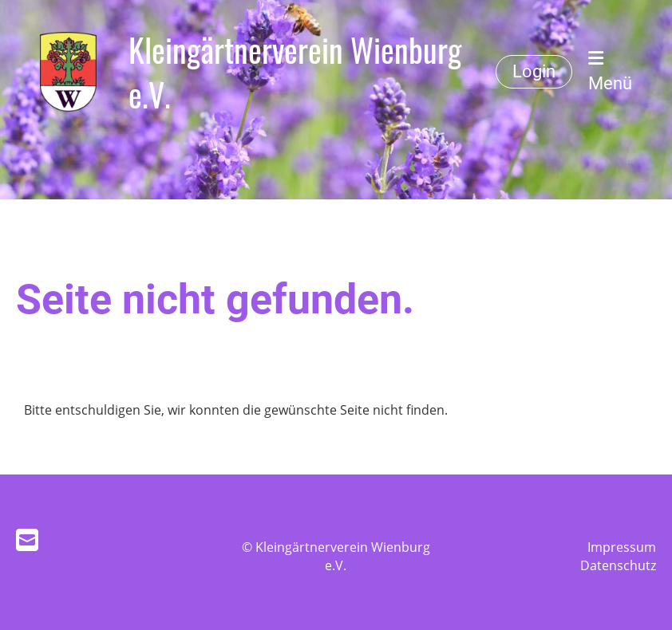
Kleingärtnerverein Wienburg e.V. (295, 72)
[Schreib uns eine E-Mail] (27, 539)
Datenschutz (618, 565)
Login (534, 71)
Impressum (622, 547)
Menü (610, 71)
